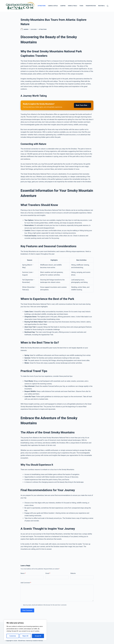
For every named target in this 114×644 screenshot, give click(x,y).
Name (23, 573)
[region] (25, 630)
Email (48, 573)
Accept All (38, 636)
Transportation (91, 6)
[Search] (108, 6)
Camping (63, 6)
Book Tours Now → (82, 105)
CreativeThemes (38, 641)
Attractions (42, 6)
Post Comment (27, 610)
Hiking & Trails (72, 6)
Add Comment (26, 583)
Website (73, 573)
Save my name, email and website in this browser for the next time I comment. (45, 605)
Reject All (25, 636)
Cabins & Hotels (53, 6)
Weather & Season (104, 6)
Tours (81, 6)
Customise (13, 636)
